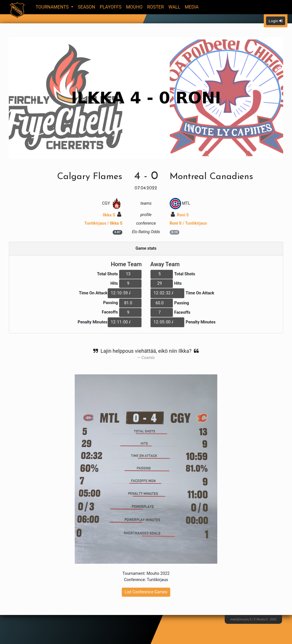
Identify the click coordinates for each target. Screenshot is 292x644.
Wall (175, 7)
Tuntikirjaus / (104, 223)
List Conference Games (146, 592)
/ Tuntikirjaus (188, 223)
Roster (156, 7)
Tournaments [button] (53, 7)
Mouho (134, 7)
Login (276, 21)
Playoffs (111, 7)
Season (87, 7)
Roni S (180, 215)
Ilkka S (112, 215)
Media (192, 7)
